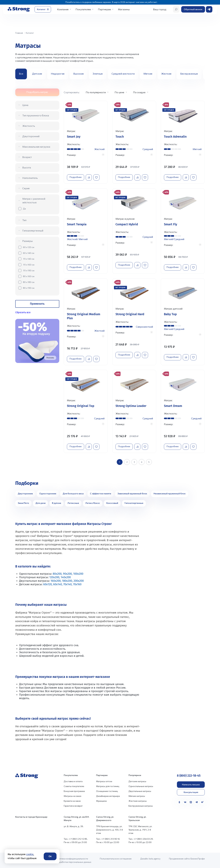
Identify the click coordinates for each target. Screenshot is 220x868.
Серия (26, 188)
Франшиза (101, 801)
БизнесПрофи (198, 859)
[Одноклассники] (179, 802)
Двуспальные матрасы (140, 791)
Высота (27, 167)
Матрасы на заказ (72, 796)
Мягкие (148, 74)
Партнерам (104, 9)
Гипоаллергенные (134, 503)
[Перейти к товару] (86, 142)
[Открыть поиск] (176, 9)
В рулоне (57, 503)
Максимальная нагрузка (36, 147)
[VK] (185, 802)
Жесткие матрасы (138, 801)
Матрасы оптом (104, 781)
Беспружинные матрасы (141, 806)
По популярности (96, 92)
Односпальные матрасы (141, 786)
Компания (63, 9)
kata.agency (155, 859)
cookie (30, 854)
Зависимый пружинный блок (132, 493)
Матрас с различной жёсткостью (34, 200)
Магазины (124, 9)
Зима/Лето (23, 503)
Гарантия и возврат (73, 806)
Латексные (73, 503)
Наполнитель (30, 178)
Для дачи (40, 503)
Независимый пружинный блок (170, 493)
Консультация (191, 792)
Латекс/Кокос (93, 503)
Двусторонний (31, 136)
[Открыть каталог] (43, 9)
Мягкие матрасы (137, 796)
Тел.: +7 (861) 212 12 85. (76, 839)
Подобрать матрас (37, 92)
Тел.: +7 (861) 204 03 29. (141, 839)
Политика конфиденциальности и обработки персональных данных (73, 860)
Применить (37, 304)
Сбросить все (23, 312)
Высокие (79, 74)
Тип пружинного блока (36, 115)
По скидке (139, 92)
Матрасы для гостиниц (108, 786)
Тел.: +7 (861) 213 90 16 (108, 839)
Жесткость (29, 126)
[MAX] (191, 802)
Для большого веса (73, 493)
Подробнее (76, 177)
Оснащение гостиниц (107, 791)
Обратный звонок (193, 9)
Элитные (98, 74)
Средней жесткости (123, 74)
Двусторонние (25, 493)
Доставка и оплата (73, 781)
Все (21, 74)
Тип (24, 220)
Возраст (27, 157)
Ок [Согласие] (50, 856)
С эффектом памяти (101, 493)
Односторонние (48, 493)
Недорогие (58, 74)
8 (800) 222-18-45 (189, 776)
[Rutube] (202, 802)
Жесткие (166, 74)
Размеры (28, 241)
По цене (119, 92)
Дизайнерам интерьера (108, 796)
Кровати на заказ (72, 801)
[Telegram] (197, 802)
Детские (37, 74)
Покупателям (83, 9)
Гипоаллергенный (33, 230)
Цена (25, 105)
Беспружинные (189, 74)
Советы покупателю (74, 786)
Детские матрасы (137, 781)
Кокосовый (112, 503)
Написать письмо (191, 784)
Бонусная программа (74, 791)
